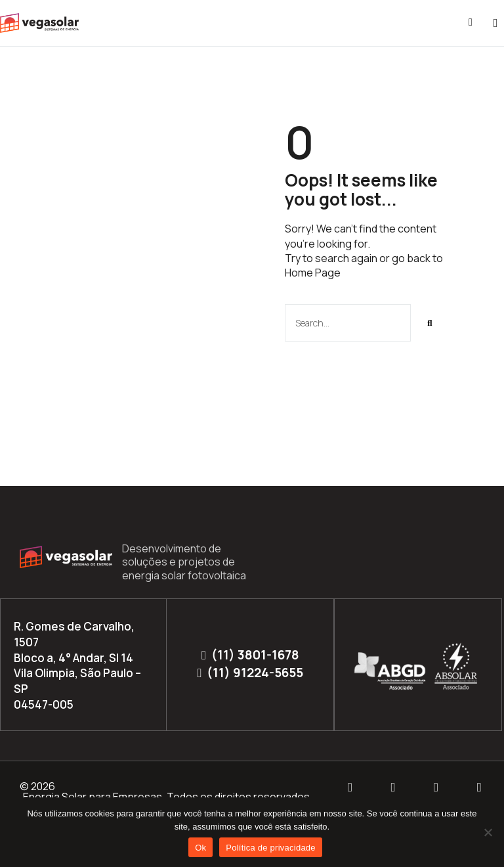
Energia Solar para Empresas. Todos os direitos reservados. (168, 797)
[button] (495, 23)
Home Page (313, 273)
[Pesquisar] (430, 323)
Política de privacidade (271, 848)
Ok (200, 848)
